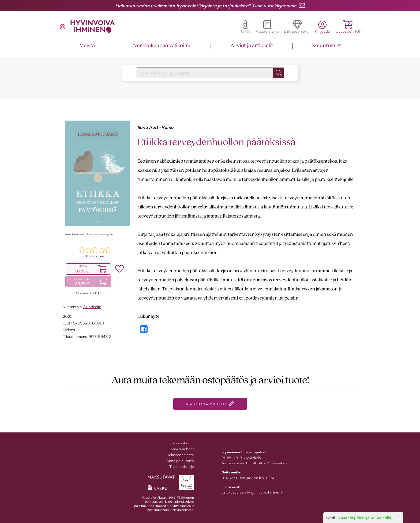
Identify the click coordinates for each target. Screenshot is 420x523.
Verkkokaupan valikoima (163, 46)
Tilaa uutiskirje (182, 467)
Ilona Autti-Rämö (155, 127)
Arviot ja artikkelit (252, 46)
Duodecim (92, 307)
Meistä (87, 46)
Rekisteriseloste (180, 455)
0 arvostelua (95, 256)
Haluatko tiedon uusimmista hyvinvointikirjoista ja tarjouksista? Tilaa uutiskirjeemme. (206, 6)
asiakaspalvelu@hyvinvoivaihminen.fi (252, 492)
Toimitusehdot (182, 449)
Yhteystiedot (183, 443)
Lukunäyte (149, 317)
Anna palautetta (180, 461)
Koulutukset (327, 46)
